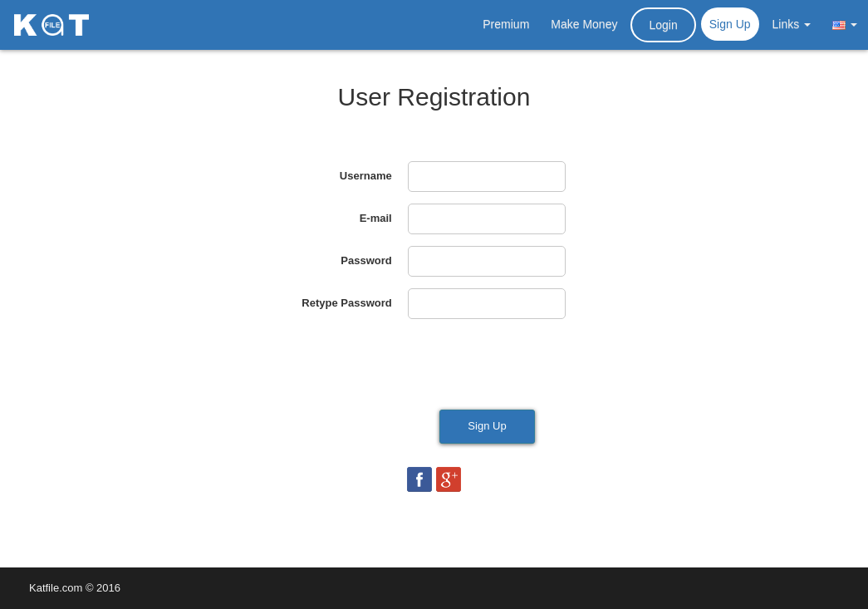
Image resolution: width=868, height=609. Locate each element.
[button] (845, 24)
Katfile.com (56, 588)
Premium (506, 24)
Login (663, 25)
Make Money (584, 24)
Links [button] (792, 24)
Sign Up (730, 24)
